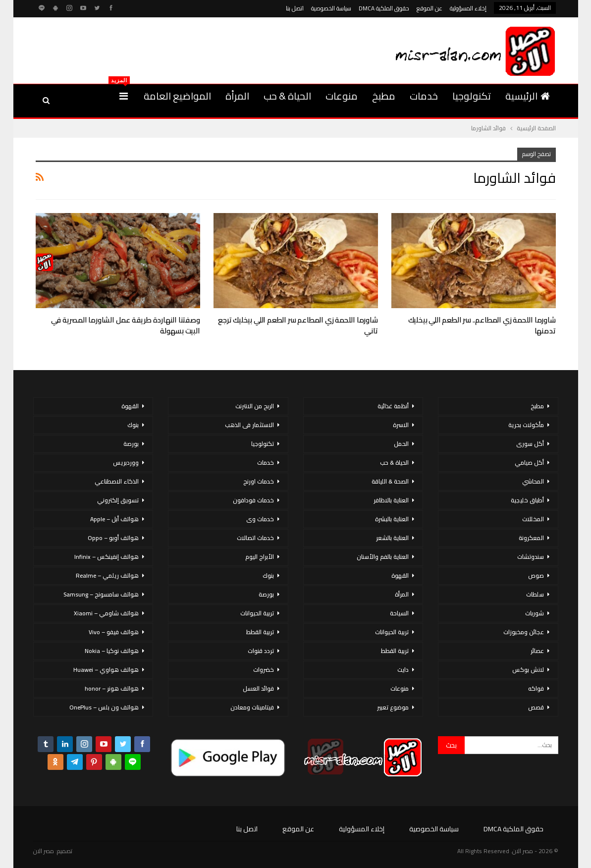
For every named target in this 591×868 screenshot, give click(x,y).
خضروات (264, 670)
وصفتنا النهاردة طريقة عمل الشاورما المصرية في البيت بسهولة (125, 325)
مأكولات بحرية (526, 425)
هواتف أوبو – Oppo (113, 538)
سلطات (535, 594)
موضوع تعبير (393, 707)
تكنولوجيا (472, 96)
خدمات (424, 96)
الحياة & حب (287, 96)
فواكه (536, 688)
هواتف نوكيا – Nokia (112, 651)
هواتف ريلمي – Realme (107, 575)
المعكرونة (531, 538)
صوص (536, 575)
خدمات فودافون (253, 500)
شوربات (535, 613)
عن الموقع (430, 8)
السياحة (399, 613)
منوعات (342, 96)
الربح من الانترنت (255, 406)
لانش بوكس (528, 670)
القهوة (400, 575)
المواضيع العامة (177, 96)
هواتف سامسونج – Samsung (101, 594)
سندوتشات (531, 557)
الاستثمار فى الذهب (249, 425)
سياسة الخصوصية (331, 8)
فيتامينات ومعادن (252, 707)
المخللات (533, 519)
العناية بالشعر (392, 538)
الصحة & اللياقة (390, 481)
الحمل (401, 444)
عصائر (537, 651)
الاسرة (401, 425)
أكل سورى (530, 444)
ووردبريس (126, 462)
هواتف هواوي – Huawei (106, 670)
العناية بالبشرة (392, 519)
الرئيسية (528, 96)
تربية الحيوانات (392, 632)
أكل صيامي (529, 462)
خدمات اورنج (259, 481)
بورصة (266, 594)
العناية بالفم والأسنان (383, 557)
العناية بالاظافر (391, 500)
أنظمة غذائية (393, 406)
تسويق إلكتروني (118, 500)
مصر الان (44, 851)
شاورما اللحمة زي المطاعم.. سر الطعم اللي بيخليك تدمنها (482, 325)
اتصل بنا (295, 8)
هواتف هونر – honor (112, 688)
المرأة (237, 96)
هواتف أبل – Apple (114, 519)
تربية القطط (395, 651)
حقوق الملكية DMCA (384, 8)
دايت (403, 670)
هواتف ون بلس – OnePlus (104, 707)
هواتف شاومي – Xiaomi (106, 613)
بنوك (268, 575)
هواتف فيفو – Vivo (114, 632)
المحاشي (533, 481)
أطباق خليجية (527, 500)
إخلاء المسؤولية (468, 8)
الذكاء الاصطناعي (117, 481)
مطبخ (384, 96)
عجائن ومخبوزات (524, 632)
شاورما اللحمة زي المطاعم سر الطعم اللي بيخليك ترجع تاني (298, 325)
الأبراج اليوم (260, 557)
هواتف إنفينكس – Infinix (107, 557)
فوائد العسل (258, 688)
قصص (536, 707)
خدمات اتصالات (255, 538)
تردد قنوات (261, 651)
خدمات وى (260, 519)
